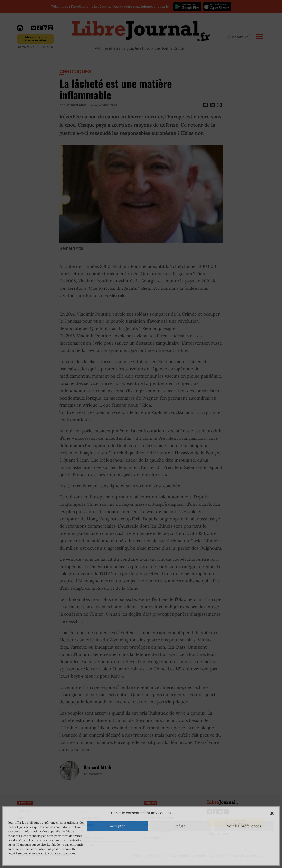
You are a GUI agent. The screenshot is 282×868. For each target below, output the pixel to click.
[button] (272, 813)
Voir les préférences (244, 826)
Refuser (181, 826)
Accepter (117, 826)
